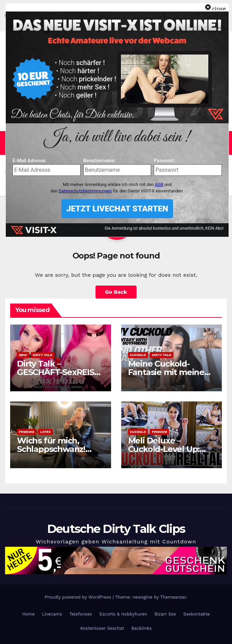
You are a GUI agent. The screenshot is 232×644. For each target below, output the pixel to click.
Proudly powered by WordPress (79, 597)
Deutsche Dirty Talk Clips (116, 529)
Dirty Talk (43, 355)
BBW (23, 355)
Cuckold (138, 355)
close (219, 9)
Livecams (52, 614)
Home (28, 614)
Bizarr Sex (165, 614)
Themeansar (173, 597)
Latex (45, 432)
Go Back (116, 292)
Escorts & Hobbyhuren (123, 614)
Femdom (27, 432)
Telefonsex (81, 614)
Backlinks (142, 628)
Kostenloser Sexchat (102, 628)
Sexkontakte (197, 614)
